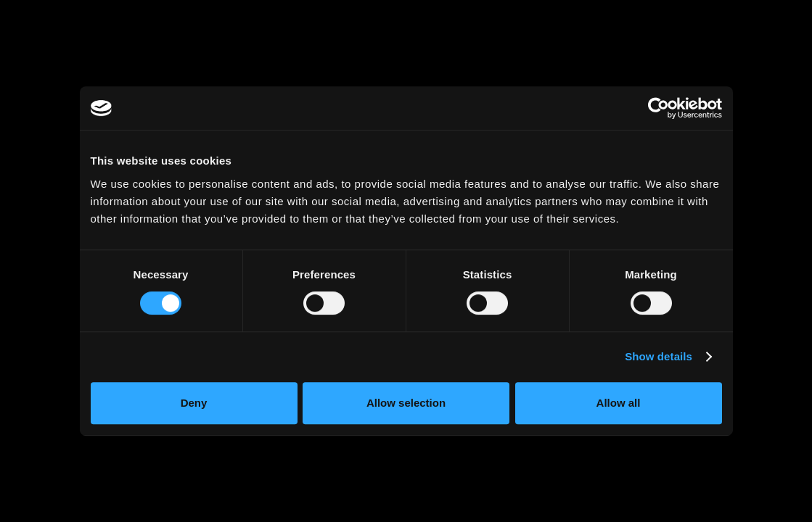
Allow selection (406, 403)
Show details (659, 356)
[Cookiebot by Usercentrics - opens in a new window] (659, 108)
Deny (194, 403)
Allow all (619, 403)
